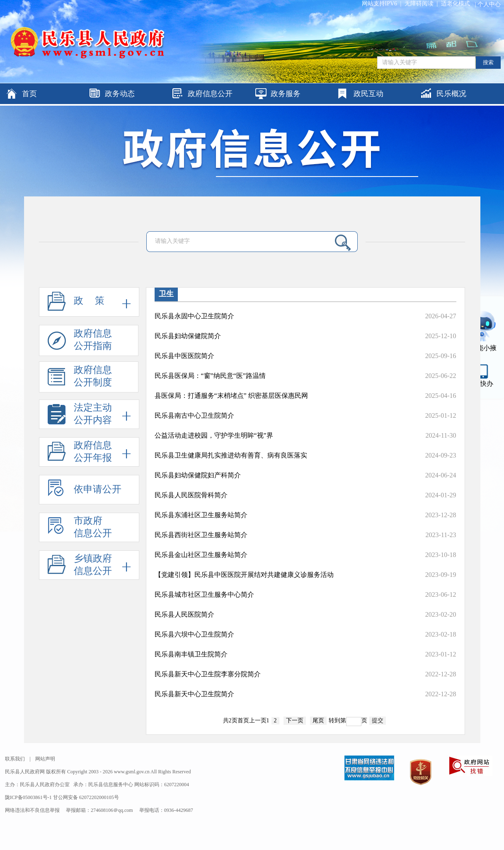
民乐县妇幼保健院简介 (188, 336)
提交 (378, 720)
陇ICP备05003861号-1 (29, 797)
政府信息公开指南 (80, 342)
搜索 (488, 62)
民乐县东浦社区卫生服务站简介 (201, 515)
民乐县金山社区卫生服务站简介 (201, 555)
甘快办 (483, 384)
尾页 (318, 720)
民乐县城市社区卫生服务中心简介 (204, 595)
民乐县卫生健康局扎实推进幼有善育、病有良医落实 (231, 455)
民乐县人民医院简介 (184, 614)
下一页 (295, 720)
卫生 (166, 294)
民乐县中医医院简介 (184, 356)
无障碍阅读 (419, 4)
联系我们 (15, 759)
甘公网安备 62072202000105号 (86, 797)
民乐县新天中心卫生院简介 (194, 694)
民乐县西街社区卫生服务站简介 (201, 535)
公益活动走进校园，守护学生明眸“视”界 (214, 435)
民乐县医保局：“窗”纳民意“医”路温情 (210, 376)
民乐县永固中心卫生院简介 (194, 316)
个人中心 (489, 4)
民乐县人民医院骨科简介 (191, 495)
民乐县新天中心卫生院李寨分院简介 (208, 674)
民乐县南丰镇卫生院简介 (191, 654)
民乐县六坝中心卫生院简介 (194, 634)
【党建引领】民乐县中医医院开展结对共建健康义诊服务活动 (244, 575)
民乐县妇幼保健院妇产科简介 (198, 475)
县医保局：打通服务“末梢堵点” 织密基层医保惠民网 (231, 396)
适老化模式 (456, 4)
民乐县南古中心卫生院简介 (194, 415)
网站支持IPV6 (380, 4)
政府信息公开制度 (80, 379)
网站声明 (45, 759)
